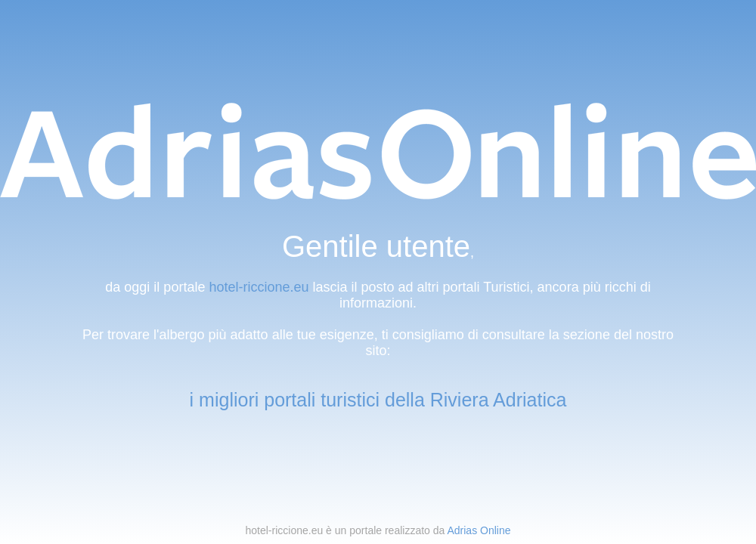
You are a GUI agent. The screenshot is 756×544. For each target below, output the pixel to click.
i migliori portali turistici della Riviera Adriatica (378, 400)
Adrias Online (479, 530)
